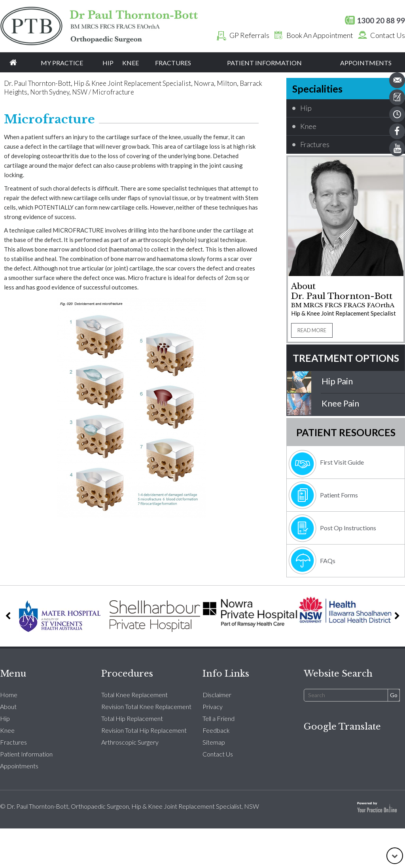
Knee (131, 63)
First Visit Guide (342, 462)
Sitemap (214, 742)
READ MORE (312, 330)
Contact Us (380, 35)
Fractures (173, 63)
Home (13, 62)
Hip (108, 63)
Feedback (216, 730)
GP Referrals (241, 35)
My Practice (62, 63)
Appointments (366, 63)
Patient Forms (339, 495)
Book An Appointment (312, 35)
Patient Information (264, 63)
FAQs (328, 561)
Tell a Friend (219, 718)
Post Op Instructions (348, 528)
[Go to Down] (395, 856)
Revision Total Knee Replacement (146, 706)
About (8, 706)
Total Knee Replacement (134, 695)
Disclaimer (217, 695)
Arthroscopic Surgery (130, 742)
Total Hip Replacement (132, 718)
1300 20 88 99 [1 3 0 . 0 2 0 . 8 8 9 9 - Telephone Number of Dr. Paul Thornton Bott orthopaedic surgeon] (381, 20)
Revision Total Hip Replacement (144, 730)
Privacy (213, 706)
